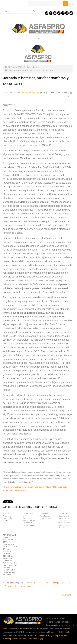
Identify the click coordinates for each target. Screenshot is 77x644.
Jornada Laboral (40, 70)
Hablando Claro (33, 67)
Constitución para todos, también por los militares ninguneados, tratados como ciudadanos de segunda (65, 520)
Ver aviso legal (36, 639)
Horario (29, 70)
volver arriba (67, 595)
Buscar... (3, 9)
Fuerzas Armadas (16, 70)
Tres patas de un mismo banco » (19, 586)
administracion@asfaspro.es (50, 635)
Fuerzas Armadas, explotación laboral (7, 517)
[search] (20, 11)
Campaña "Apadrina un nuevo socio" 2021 (47, 516)
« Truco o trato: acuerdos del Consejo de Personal (48, 583)
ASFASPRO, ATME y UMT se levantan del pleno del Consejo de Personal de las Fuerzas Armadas (28, 519)
